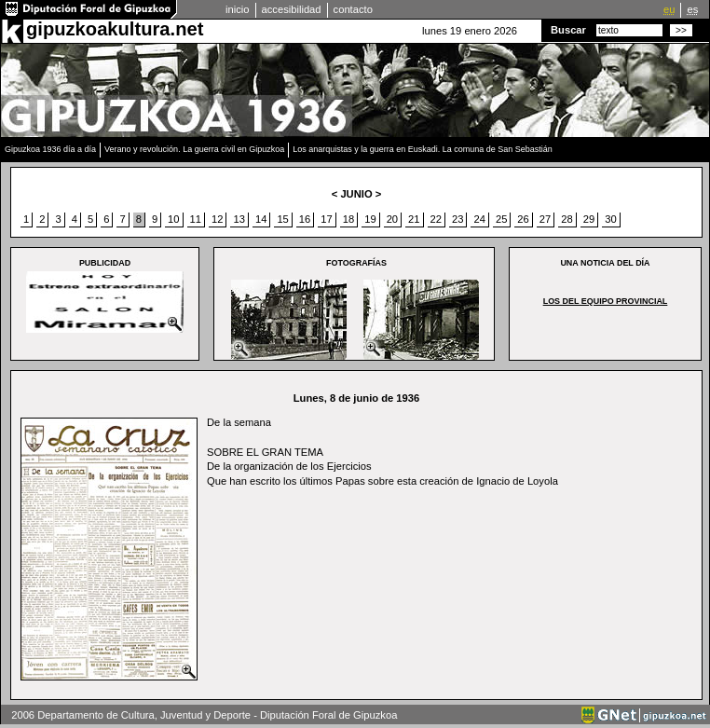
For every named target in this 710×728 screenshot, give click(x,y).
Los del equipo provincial (606, 301)
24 (479, 219)
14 (261, 219)
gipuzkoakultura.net (115, 29)
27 (545, 219)
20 (392, 219)
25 (501, 219)
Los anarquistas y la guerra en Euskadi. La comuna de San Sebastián (423, 149)
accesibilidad (292, 9)
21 (414, 219)
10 (173, 219)
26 (523, 219)
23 (457, 219)
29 (589, 219)
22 (436, 219)
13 (239, 219)
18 (348, 219)
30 (610, 219)
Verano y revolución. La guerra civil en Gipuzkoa (194, 149)
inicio (238, 9)
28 (567, 219)
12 (217, 219)
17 (326, 219)
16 (305, 219)
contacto (353, 9)
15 (282, 219)
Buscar (568, 30)
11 (196, 219)
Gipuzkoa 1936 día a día (50, 149)
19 (370, 219)
